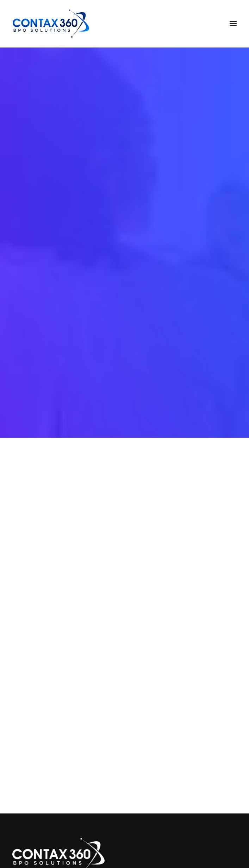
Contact (32, 712)
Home (30, 668)
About (30, 690)
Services (33, 679)
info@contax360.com (38, 831)
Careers (32, 701)
